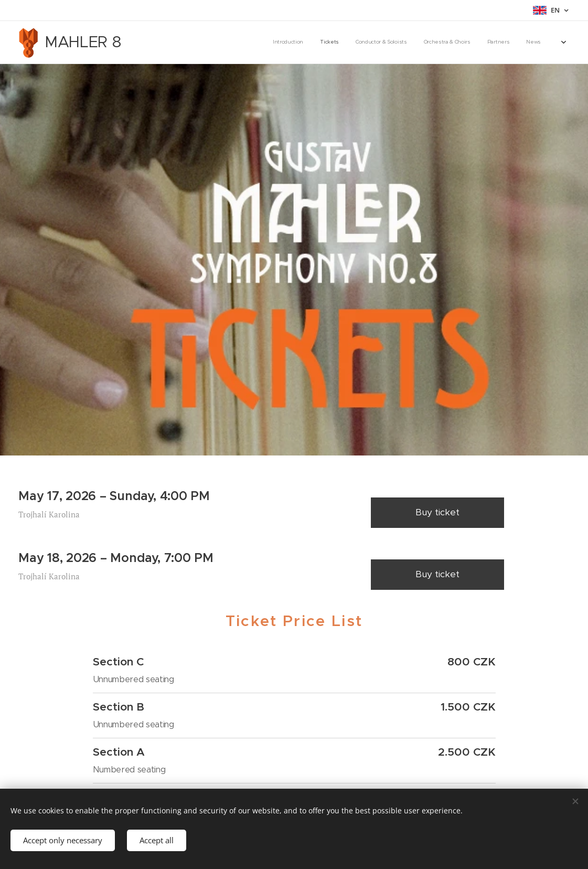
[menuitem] (460, 43)
